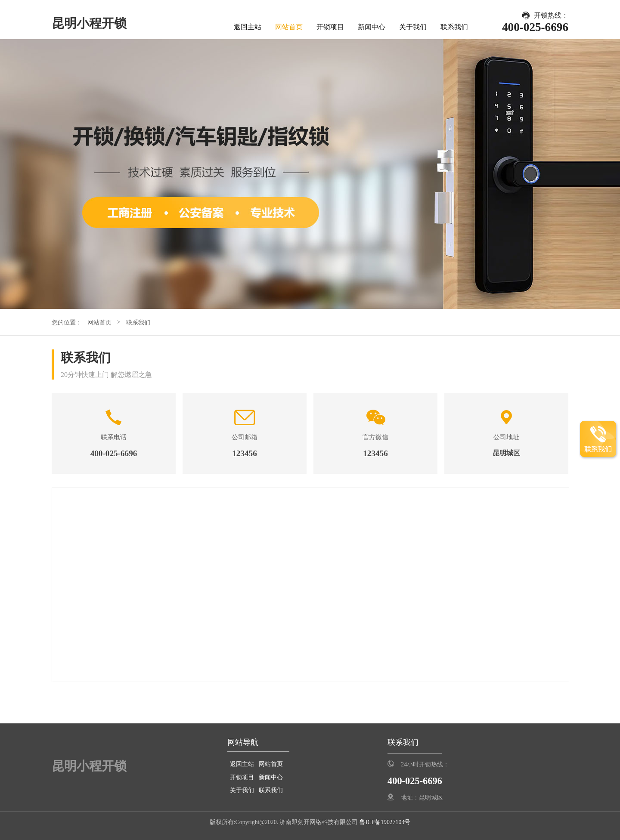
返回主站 (248, 27)
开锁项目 (330, 27)
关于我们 (413, 27)
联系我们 (454, 27)
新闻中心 (372, 27)
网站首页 (289, 27)
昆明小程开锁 (89, 23)
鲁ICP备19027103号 (384, 822)
